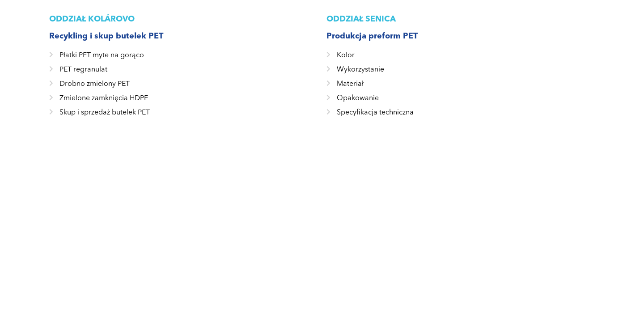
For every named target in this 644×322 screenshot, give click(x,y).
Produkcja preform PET (372, 36)
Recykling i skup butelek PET (106, 36)
